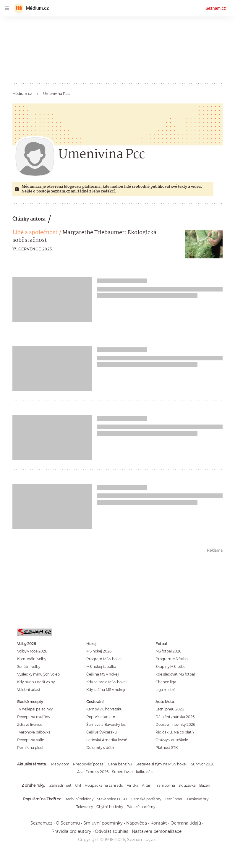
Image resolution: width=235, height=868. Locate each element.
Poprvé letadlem (101, 717)
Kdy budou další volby (36, 682)
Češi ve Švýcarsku (102, 732)
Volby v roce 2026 (32, 651)
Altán (147, 785)
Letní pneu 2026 (170, 709)
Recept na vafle (31, 740)
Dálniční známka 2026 (175, 717)
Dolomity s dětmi (101, 748)
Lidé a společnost (35, 233)
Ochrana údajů (186, 823)
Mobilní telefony (80, 799)
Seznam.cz (216, 8)
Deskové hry (198, 799)
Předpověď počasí (89, 764)
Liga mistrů (166, 690)
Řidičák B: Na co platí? (175, 732)
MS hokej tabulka (101, 667)
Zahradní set (60, 785)
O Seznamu (68, 823)
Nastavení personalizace (157, 831)
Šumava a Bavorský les (106, 724)
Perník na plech (31, 748)
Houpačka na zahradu (104, 785)
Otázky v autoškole (172, 740)
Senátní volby (29, 667)
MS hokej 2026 (99, 651)
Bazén (205, 785)
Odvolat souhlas (112, 831)
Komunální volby (32, 659)
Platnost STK (167, 748)
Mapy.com (60, 764)
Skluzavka (187, 785)
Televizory (85, 807)
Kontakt (159, 823)
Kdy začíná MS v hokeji (106, 690)
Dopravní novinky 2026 (175, 724)
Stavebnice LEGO (112, 799)
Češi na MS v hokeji (103, 674)
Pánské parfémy (141, 807)
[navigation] (7, 8)
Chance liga (166, 682)
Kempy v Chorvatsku (104, 709)
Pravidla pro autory (71, 831)
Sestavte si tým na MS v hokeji (162, 764)
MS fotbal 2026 (168, 651)
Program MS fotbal (172, 659)
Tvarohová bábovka (34, 732)
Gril (78, 785)
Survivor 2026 (203, 764)
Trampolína (165, 785)
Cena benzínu (120, 764)
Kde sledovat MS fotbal (175, 674)
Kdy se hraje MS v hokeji (107, 682)
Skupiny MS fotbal (171, 667)
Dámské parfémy (146, 799)
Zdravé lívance (30, 724)
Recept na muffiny (34, 717)
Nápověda (137, 823)
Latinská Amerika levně (107, 740)
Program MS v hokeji (104, 659)
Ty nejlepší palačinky (35, 709)
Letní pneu (174, 799)
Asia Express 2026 (93, 772)
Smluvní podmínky (103, 823)
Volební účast (29, 690)
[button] (204, 244)
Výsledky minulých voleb (38, 674)
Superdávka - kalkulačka (133, 772)
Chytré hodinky (110, 807)
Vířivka (133, 785)
